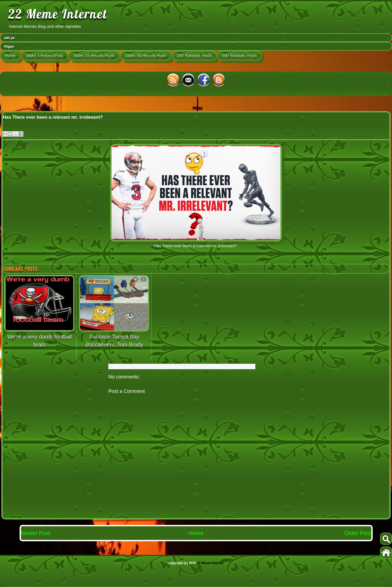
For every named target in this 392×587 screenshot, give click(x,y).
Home (10, 55)
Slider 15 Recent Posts (94, 55)
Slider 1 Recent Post (45, 55)
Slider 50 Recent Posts (146, 55)
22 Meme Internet (58, 14)
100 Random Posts (194, 55)
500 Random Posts (239, 55)
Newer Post (36, 533)
